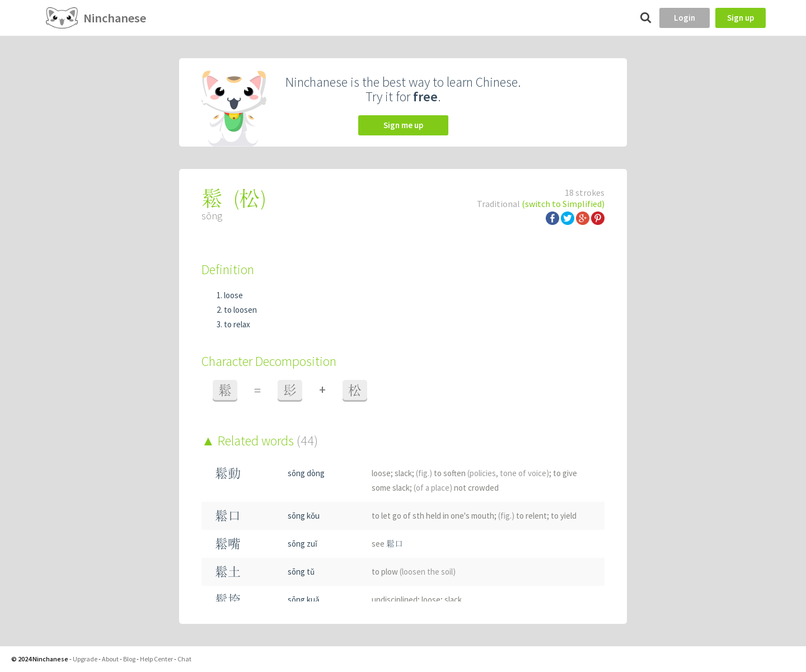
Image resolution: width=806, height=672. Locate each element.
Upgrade (85, 659)
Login (685, 18)
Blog (129, 659)
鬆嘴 (228, 544)
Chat (184, 659)
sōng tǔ (301, 572)
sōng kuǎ (304, 600)
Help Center (156, 659)
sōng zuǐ (303, 544)
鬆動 (228, 473)
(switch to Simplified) (563, 204)
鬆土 (228, 572)
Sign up (741, 18)
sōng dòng (306, 473)
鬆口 (228, 516)
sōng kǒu (304, 516)
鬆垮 (228, 600)
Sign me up (403, 125)
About (110, 659)
